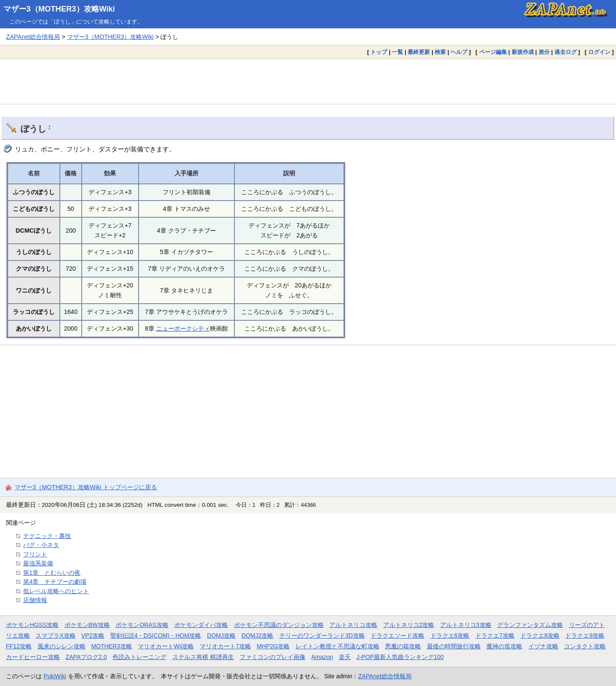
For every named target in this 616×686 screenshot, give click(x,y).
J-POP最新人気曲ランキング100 (400, 657)
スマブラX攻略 (55, 636)
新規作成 (523, 52)
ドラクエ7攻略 (495, 636)
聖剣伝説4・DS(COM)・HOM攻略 (156, 636)
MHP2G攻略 (273, 646)
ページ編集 (493, 52)
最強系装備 (38, 563)
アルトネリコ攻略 (353, 625)
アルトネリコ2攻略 (409, 625)
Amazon (322, 657)
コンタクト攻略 (585, 646)
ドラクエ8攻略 (540, 636)
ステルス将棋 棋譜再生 (203, 657)
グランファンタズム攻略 (530, 625)
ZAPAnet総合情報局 (33, 37)
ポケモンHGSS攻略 (32, 625)
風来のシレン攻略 (62, 646)
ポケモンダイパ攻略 (201, 625)
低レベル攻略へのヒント (56, 591)
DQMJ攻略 (221, 636)
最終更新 (419, 52)
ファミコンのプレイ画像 (272, 657)
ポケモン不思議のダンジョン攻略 (279, 625)
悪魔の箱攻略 (403, 646)
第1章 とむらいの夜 (52, 573)
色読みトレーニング (139, 657)
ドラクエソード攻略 (397, 636)
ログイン (599, 52)
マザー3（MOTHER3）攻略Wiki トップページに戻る (86, 487)
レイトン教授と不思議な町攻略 (338, 646)
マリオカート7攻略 (225, 646)
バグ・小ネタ (41, 545)
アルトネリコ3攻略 (466, 625)
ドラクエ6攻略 (450, 636)
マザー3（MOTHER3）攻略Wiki (59, 9)
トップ (379, 52)
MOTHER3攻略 (112, 646)
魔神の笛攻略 (504, 646)
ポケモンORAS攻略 (142, 625)
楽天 (345, 657)
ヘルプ (459, 52)
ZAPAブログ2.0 (86, 657)
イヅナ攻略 (543, 646)
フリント (35, 554)
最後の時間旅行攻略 (454, 646)
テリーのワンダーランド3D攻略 (322, 636)
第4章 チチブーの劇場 (55, 582)
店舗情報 (35, 600)
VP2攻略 (93, 636)
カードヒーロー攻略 (33, 657)
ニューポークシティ (183, 328)
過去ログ (566, 52)
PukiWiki (55, 676)
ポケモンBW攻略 (87, 625)
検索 (440, 52)
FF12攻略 (19, 646)
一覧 (397, 52)
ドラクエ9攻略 (585, 636)
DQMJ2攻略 (258, 636)
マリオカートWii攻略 (166, 646)
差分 (544, 52)
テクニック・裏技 (47, 536)
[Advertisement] (308, 81)
